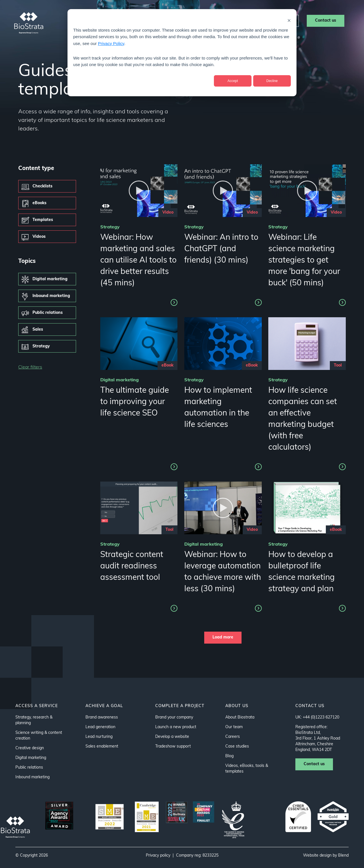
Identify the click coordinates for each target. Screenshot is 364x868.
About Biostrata (240, 717)
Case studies (205, 20)
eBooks (39, 203)
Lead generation (100, 727)
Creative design (30, 748)
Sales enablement (102, 747)
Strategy (41, 346)
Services (104, 20)
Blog (229, 756)
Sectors (137, 20)
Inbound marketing (51, 296)
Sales (38, 330)
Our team (234, 727)
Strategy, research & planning (34, 720)
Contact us (326, 21)
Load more (223, 637)
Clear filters (30, 367)
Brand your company (174, 717)
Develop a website (172, 737)
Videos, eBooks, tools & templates (247, 769)
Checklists (42, 186)
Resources (243, 20)
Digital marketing (50, 279)
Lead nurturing (99, 737)
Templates (43, 220)
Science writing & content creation (39, 736)
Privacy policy (158, 856)
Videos (39, 237)
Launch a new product (176, 727)
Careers (283, 21)
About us (170, 20)
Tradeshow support (173, 747)
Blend (343, 856)
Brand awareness (102, 717)
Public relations (48, 313)
